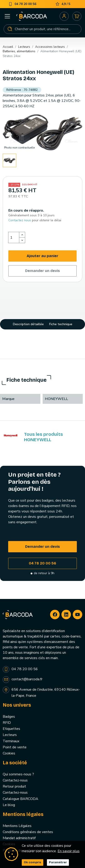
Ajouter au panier (42, 256)
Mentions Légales (17, 826)
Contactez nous (20, 220)
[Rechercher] (42, 29)
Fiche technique (61, 324)
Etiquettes (11, 729)
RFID (7, 723)
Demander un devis (42, 271)
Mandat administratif (19, 838)
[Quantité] (14, 238)
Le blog (9, 805)
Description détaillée (28, 324)
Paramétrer (58, 862)
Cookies (9, 753)
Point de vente (15, 747)
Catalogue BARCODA (21, 799)
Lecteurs (10, 735)
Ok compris (33, 862)
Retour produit (14, 786)
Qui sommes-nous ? (18, 774)
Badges (9, 717)
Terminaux (11, 741)
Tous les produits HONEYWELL (43, 437)
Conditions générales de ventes (28, 832)
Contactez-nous (15, 780)
